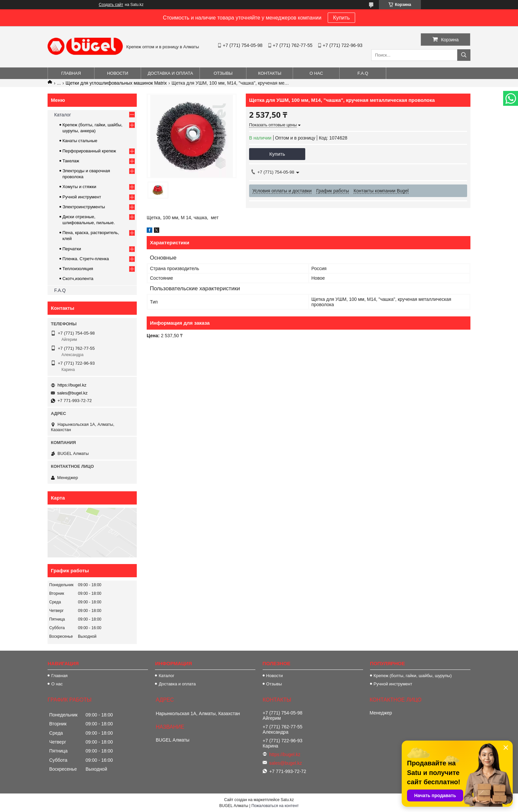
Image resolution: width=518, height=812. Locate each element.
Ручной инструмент (82, 197)
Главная (71, 73)
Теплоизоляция (78, 269)
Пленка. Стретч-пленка (86, 259)
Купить (341, 18)
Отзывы (223, 73)
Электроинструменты (84, 207)
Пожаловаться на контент (275, 806)
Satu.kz (287, 800)
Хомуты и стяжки (79, 187)
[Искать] (464, 55)
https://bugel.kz (72, 385)
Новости (118, 73)
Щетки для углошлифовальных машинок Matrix (116, 83)
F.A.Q (363, 73)
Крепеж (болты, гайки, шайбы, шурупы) (413, 676)
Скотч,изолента (78, 279)
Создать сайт (111, 5)
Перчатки (72, 249)
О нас (316, 73)
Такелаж (71, 161)
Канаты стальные (80, 141)
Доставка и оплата (170, 73)
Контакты (270, 73)
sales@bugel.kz (72, 393)
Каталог (63, 115)
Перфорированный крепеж (89, 151)
